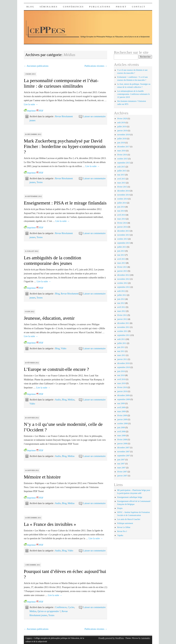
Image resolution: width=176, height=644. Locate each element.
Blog (30, 7)
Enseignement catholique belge (130, 497)
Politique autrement (125, 523)
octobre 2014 (122, 199)
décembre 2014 (123, 191)
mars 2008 (121, 436)
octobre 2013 (122, 239)
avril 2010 (121, 379)
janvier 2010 (122, 391)
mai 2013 (121, 255)
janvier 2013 (122, 271)
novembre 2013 (123, 235)
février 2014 (122, 223)
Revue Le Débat (124, 527)
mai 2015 (121, 175)
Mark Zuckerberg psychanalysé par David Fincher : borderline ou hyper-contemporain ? (65, 146)
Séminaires (49, 7)
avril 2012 (121, 307)
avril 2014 (121, 215)
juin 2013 (121, 251)
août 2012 (121, 291)
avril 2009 (121, 407)
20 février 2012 (32, 363)
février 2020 (122, 119)
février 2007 (122, 472)
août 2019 (121, 123)
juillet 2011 (122, 343)
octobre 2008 (122, 423)
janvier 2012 (122, 319)
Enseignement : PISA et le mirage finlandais (65, 203)
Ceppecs (29, 638)
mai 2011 (121, 351)
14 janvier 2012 (32, 470)
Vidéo (63, 348)
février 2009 (122, 415)
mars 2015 (121, 183)
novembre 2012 (123, 279)
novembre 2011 (123, 327)
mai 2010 (121, 375)
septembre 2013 (123, 243)
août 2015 (121, 167)
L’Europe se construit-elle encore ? (56, 369)
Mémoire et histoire (42, 477)
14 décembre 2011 (33, 518)
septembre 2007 (123, 456)
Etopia (120, 508)
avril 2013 (121, 259)
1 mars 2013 (30, 74)
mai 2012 (121, 303)
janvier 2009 (122, 419)
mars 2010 (121, 383)
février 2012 (122, 315)
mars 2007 (121, 468)
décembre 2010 (123, 363)
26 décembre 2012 (33, 134)
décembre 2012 (123, 275)
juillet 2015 (122, 171)
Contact (139, 7)
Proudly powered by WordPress (111, 638)
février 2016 (122, 155)
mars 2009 (121, 411)
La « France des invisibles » (50, 524)
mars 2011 (121, 355)
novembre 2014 (123, 195)
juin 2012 (121, 299)
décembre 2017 (123, 147)
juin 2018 (121, 143)
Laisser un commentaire (94, 116)
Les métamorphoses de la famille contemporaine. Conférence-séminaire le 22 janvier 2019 (133, 94)
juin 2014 (121, 207)
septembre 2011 (123, 335)
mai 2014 (121, 211)
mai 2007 (121, 464)
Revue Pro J (122, 531)
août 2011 (121, 339)
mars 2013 (121, 263)
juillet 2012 (122, 295)
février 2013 (122, 267)
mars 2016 (121, 151)
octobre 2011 (122, 331)
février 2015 (122, 187)
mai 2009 (121, 403)
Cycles (71, 607)
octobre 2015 (122, 159)
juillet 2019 (122, 127)
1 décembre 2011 (33, 565)
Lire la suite (31, 104)
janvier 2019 (122, 131)
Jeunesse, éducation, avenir (49, 318)
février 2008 (122, 440)
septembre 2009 (123, 399)
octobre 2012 (122, 283)
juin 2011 (121, 347)
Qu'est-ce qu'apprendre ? (49, 611)
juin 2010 (121, 371)
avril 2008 (121, 432)
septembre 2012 (123, 287)
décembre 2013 (123, 231)
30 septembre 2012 (33, 196)
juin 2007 (121, 460)
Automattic (145, 638)
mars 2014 (121, 219)
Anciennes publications (36, 66)
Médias (71, 400)
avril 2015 (121, 179)
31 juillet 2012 (32, 251)
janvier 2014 (122, 227)
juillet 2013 (122, 247)
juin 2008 (121, 427)
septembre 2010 (123, 367)
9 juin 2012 (30, 311)
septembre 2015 (123, 163)
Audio (58, 400)
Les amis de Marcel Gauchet (129, 519)
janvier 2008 (122, 444)
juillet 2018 (122, 139)
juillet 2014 (122, 203)
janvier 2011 (122, 359)
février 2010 (122, 387)
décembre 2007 (123, 448)
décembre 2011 (123, 323)
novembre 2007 (123, 452)
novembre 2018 (123, 135)
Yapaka (120, 535)
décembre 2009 (123, 395)
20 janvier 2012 (32, 418)
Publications (100, 7)
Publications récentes (96, 66)
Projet (121, 7)
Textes (39, 182)
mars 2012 (121, 311)
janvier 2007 (122, 476)
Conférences (73, 7)
